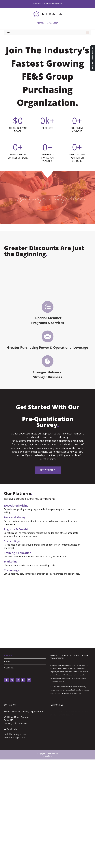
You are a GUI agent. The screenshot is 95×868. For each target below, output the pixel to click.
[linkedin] (23, 680)
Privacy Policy (48, 756)
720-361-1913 (11, 729)
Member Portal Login (48, 23)
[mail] (29, 680)
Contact (10, 668)
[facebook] (6, 680)
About (9, 662)
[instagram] (18, 680)
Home (9, 656)
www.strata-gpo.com (14, 737)
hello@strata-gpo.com (54, 3)
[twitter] (12, 680)
